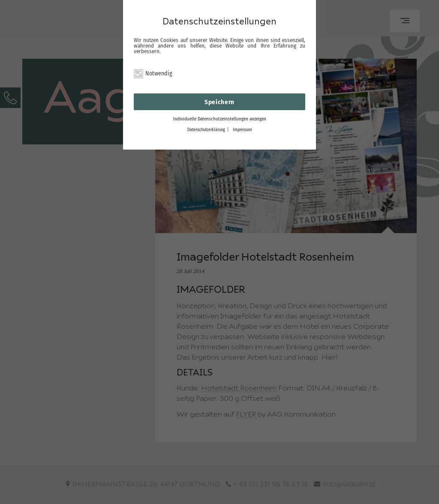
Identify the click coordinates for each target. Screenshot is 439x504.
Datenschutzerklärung (206, 130)
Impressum (242, 130)
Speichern (219, 102)
